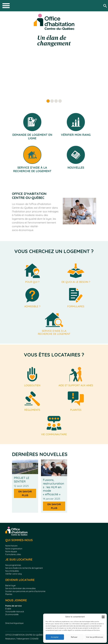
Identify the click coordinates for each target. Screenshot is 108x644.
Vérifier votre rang (13, 574)
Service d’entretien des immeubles (20, 588)
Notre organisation (14, 549)
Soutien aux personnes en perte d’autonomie (25, 591)
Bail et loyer (11, 586)
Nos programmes (13, 565)
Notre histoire (11, 546)
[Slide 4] (60, 101)
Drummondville (12, 614)
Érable (8, 609)
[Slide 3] (56, 101)
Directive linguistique (15, 623)
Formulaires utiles (13, 554)
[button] (103, 617)
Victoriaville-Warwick (15, 612)
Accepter (55, 637)
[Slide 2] (52, 101)
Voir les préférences (95, 637)
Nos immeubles (12, 571)
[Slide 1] (48, 101)
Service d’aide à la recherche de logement (24, 568)
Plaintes (9, 594)
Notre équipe (11, 552)
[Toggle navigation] (6, 6)
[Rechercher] (106, 6)
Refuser (74, 637)
